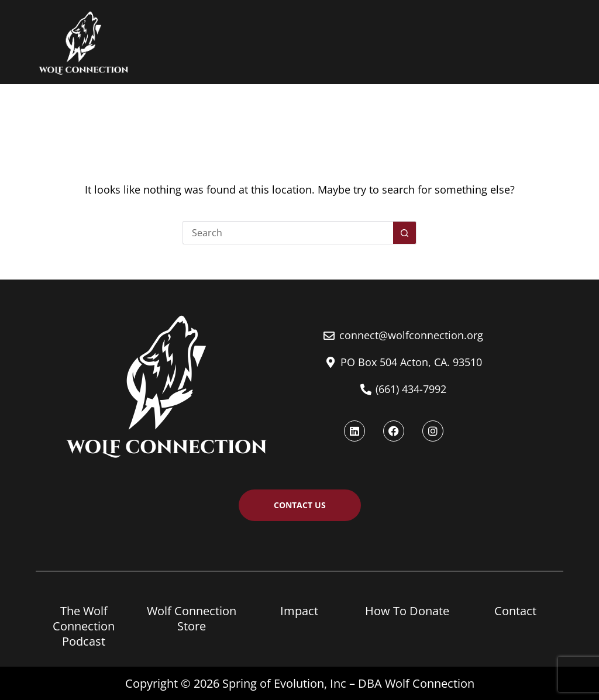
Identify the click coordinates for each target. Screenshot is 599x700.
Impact (299, 611)
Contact (515, 611)
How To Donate (407, 611)
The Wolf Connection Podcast (84, 626)
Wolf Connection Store (192, 618)
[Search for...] (288, 233)
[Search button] (405, 233)
